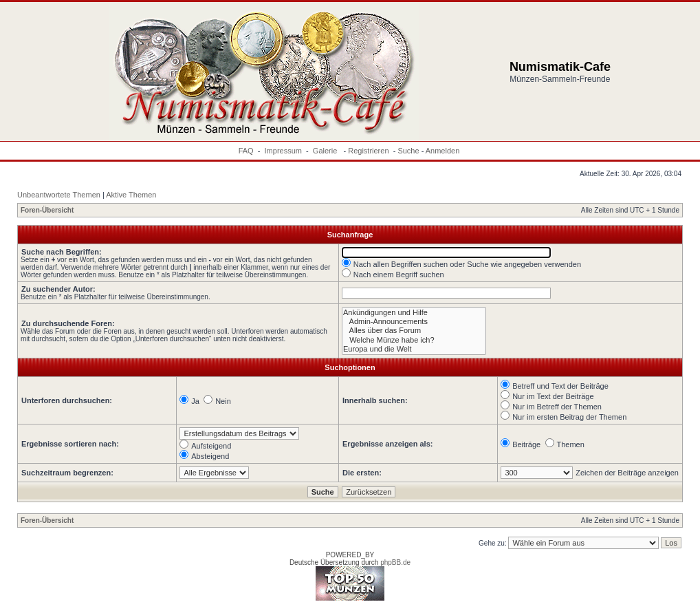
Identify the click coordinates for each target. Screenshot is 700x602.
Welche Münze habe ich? (414, 340)
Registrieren (368, 151)
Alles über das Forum (414, 331)
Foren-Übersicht (47, 210)
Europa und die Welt (414, 349)
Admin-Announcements (414, 322)
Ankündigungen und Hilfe (414, 313)
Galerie (326, 151)
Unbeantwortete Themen (59, 195)
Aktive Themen (131, 195)
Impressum (283, 151)
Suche (408, 151)
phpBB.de (395, 562)
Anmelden (443, 151)
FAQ (246, 151)
